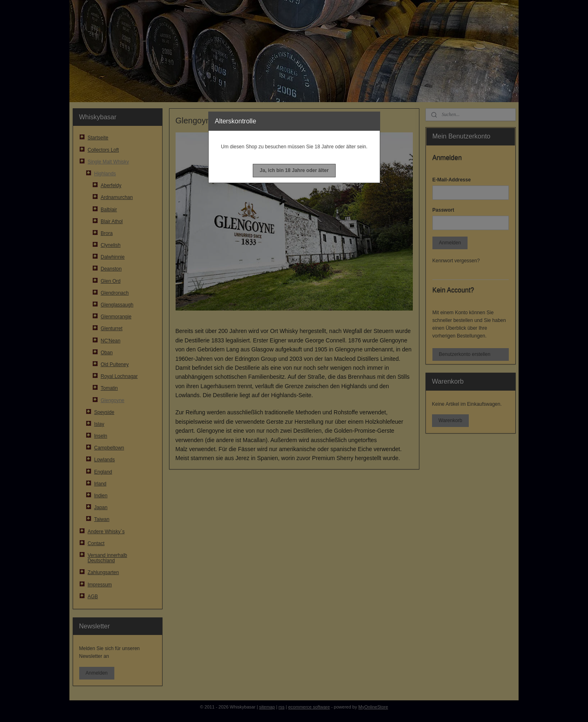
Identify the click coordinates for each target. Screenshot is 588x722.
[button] (294, 171)
